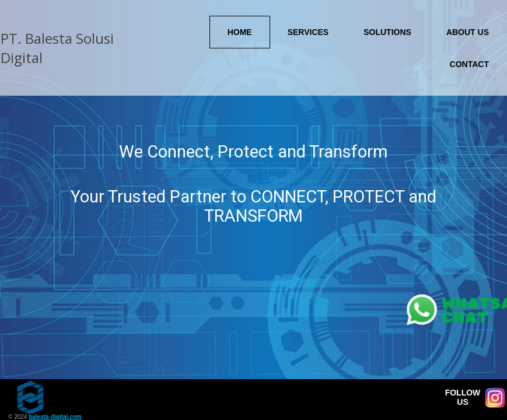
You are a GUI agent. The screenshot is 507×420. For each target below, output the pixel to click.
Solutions (387, 32)
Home (240, 32)
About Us (468, 32)
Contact (469, 64)
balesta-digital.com (55, 417)
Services (308, 32)
